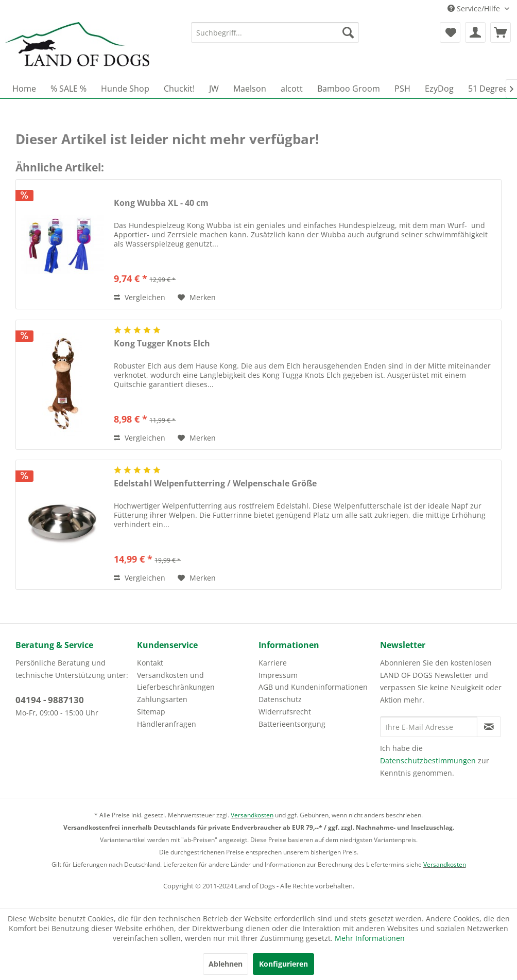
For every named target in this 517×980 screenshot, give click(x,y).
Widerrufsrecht (285, 712)
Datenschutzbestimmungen (428, 760)
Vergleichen (140, 297)
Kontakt (150, 663)
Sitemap (151, 712)
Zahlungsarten (162, 699)
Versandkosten (252, 815)
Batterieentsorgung (292, 724)
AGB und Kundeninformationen (313, 687)
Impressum (278, 675)
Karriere (273, 663)
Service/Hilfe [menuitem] (475, 8)
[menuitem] (275, 32)
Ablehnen (226, 964)
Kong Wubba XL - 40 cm (161, 203)
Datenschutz (280, 699)
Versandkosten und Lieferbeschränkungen (176, 681)
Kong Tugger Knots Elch (162, 344)
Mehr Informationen (370, 938)
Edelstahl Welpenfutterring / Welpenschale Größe (215, 484)
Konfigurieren (283, 964)
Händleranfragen (167, 724)
